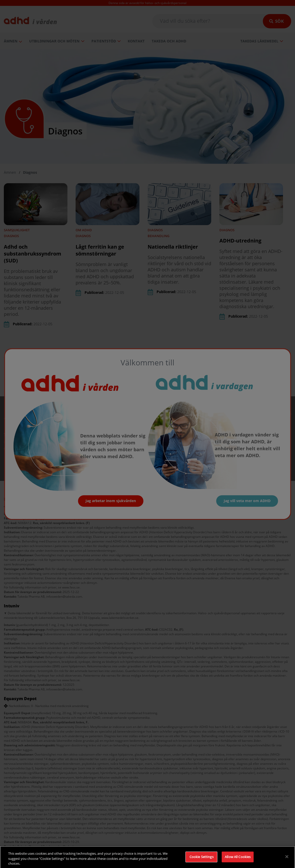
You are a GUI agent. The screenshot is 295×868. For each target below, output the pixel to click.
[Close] (287, 861)
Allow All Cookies (238, 861)
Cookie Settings (202, 861)
